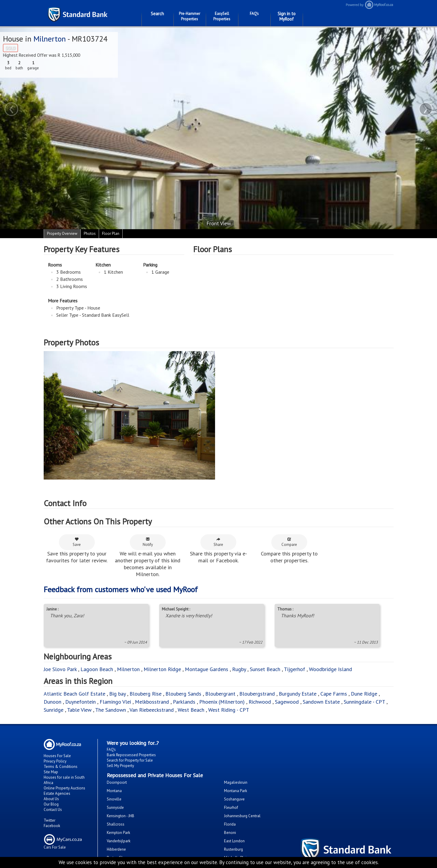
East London (234, 841)
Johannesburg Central (242, 816)
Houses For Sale (57, 756)
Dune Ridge (364, 694)
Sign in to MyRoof (287, 16)
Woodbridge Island (331, 669)
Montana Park (236, 791)
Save (77, 542)
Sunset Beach (265, 669)
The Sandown (111, 710)
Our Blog (51, 804)
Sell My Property (120, 766)
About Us (51, 799)
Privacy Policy (55, 761)
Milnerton (50, 39)
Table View (79, 710)
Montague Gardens (207, 669)
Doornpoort (117, 782)
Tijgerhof (294, 669)
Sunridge (54, 710)
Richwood (260, 702)
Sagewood (287, 702)
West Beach (191, 710)
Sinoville (114, 799)
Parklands (184, 702)
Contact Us (53, 810)
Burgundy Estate (298, 694)
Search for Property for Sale (130, 760)
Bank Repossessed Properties (131, 755)
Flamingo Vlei (115, 702)
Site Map (51, 772)
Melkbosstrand (152, 702)
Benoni (230, 833)
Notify (148, 542)
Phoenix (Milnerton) (222, 702)
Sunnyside (115, 807)
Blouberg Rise (146, 694)
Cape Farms (334, 694)
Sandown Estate (321, 702)
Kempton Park (118, 833)
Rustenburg (233, 849)
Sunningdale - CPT (364, 702)
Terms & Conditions (61, 767)
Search (157, 14)
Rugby (239, 669)
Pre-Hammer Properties (189, 16)
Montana (114, 791)
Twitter (50, 820)
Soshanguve (234, 799)
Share (218, 542)
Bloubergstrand (257, 694)
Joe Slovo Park (60, 669)
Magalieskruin (236, 782)
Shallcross (116, 824)
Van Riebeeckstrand (152, 710)
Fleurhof (231, 807)
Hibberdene (116, 849)
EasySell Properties (222, 16)
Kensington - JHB (121, 816)
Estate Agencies (57, 793)
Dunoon (52, 702)
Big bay (117, 694)
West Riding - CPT (229, 710)
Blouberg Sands (183, 694)
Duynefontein (80, 702)
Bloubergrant (220, 694)
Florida (230, 824)
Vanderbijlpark (119, 841)
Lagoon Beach (97, 669)
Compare (289, 542)
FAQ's (254, 14)
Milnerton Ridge (162, 669)
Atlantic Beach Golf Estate (74, 694)
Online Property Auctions (64, 788)
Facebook (52, 826)
